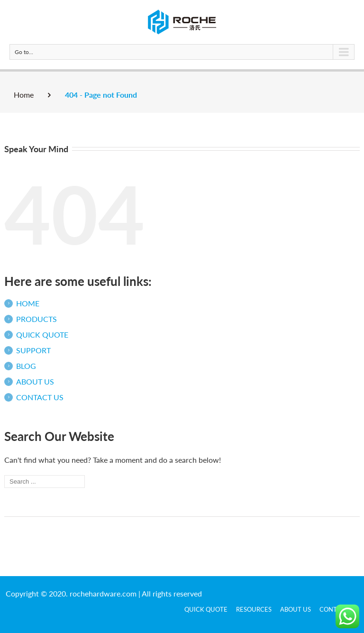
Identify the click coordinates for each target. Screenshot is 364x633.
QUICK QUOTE (42, 335)
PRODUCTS (36, 319)
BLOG (26, 366)
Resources (254, 609)
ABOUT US (35, 381)
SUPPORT (33, 350)
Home (24, 95)
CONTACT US (40, 397)
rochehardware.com (103, 593)
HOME (28, 303)
